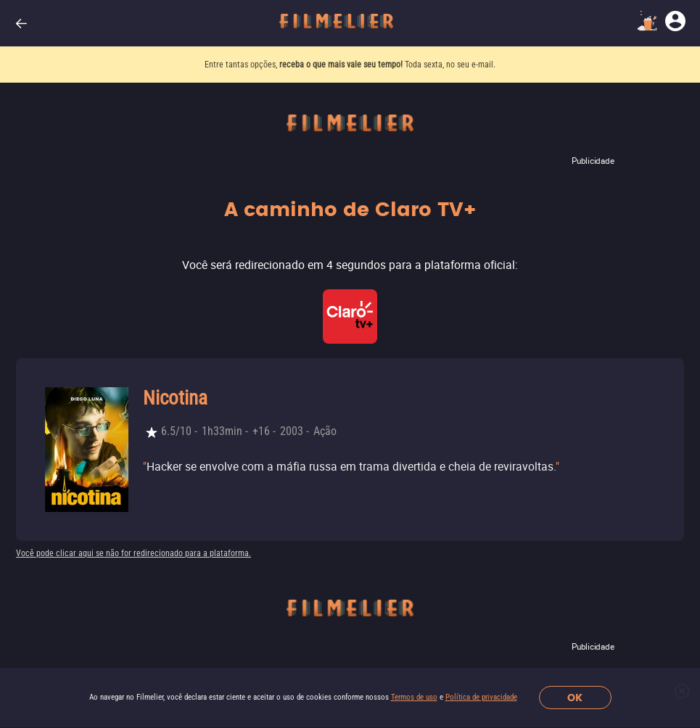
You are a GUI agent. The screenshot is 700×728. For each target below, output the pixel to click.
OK (575, 698)
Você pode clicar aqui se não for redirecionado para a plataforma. (133, 553)
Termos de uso (414, 697)
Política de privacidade (481, 697)
